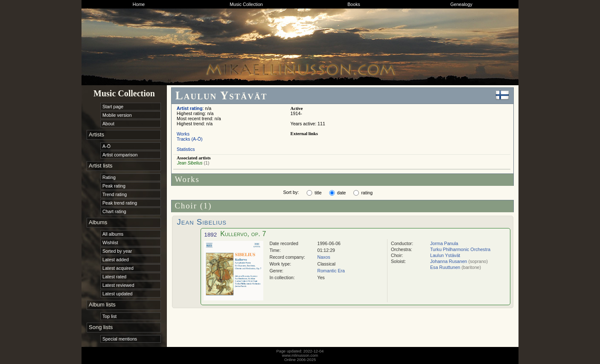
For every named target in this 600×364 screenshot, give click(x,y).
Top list (109, 316)
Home (139, 4)
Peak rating (114, 186)
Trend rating (115, 194)
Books (354, 4)
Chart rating (114, 211)
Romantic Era (331, 271)
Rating (109, 177)
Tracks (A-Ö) (190, 139)
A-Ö (106, 146)
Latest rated (114, 277)
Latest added (116, 260)
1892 (211, 235)
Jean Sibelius (190, 163)
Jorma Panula (444, 243)
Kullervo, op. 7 (243, 234)
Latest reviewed (118, 285)
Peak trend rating (120, 203)
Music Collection (246, 4)
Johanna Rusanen (449, 261)
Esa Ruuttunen (445, 267)
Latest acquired (118, 268)
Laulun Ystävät (445, 255)
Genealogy (461, 4)
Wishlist (110, 243)
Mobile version (117, 115)
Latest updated (118, 294)
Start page (113, 107)
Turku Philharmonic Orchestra (460, 249)
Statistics (186, 149)
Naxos (324, 257)
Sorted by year (117, 251)
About (108, 124)
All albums (113, 234)
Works (183, 134)
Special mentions (120, 339)
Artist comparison (120, 155)
